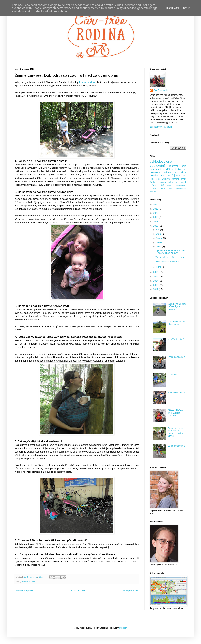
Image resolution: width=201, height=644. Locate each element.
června (159, 238)
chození (166, 176)
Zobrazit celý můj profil (161, 127)
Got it (186, 8)
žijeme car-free (29, 582)
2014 (156, 281)
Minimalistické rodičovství (168, 262)
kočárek (175, 179)
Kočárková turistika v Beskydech (177, 323)
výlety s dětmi (175, 172)
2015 (156, 277)
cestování (157, 166)
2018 (156, 222)
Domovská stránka (78, 590)
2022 (156, 209)
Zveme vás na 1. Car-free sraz (170, 257)
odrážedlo (154, 188)
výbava (166, 179)
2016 (156, 272)
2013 (156, 285)
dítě (158, 179)
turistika (153, 191)
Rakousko (181, 169)
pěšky (184, 179)
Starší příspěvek (130, 590)
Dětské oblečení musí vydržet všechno (175, 413)
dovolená (155, 172)
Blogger (123, 628)
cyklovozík (181, 182)
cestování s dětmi (161, 169)
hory (169, 185)
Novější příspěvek (24, 590)
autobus (154, 176)
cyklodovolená (161, 161)
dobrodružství (181, 188)
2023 (156, 204)
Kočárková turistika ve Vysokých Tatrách (177, 306)
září (158, 230)
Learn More (173, 8)
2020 (156, 213)
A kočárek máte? (176, 339)
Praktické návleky (176, 393)
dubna (159, 242)
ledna (159, 267)
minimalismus (180, 185)
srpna (159, 234)
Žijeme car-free (87, 82)
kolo (184, 166)
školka (153, 182)
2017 (156, 226)
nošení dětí (157, 185)
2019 (156, 217)
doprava (173, 166)
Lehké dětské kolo (176, 357)
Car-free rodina (161, 90)
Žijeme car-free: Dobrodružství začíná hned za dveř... (170, 252)
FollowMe (172, 375)
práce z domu (167, 188)
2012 (156, 289)
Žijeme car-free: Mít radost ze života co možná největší (176, 432)
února (159, 247)
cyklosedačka (166, 182)
